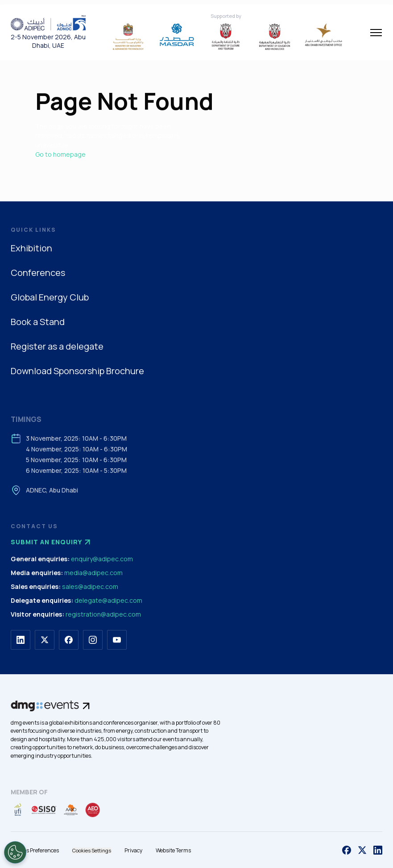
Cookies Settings (92, 850)
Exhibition (31, 248)
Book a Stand (38, 322)
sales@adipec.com (90, 586)
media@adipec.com (93, 573)
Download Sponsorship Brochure (77, 371)
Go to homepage (60, 154)
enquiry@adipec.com (102, 559)
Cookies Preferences (35, 850)
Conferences (38, 273)
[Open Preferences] (15, 852)
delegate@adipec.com (108, 600)
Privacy (133, 850)
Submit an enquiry (52, 542)
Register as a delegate (57, 346)
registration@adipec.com (103, 614)
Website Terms (173, 850)
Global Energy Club (50, 297)
